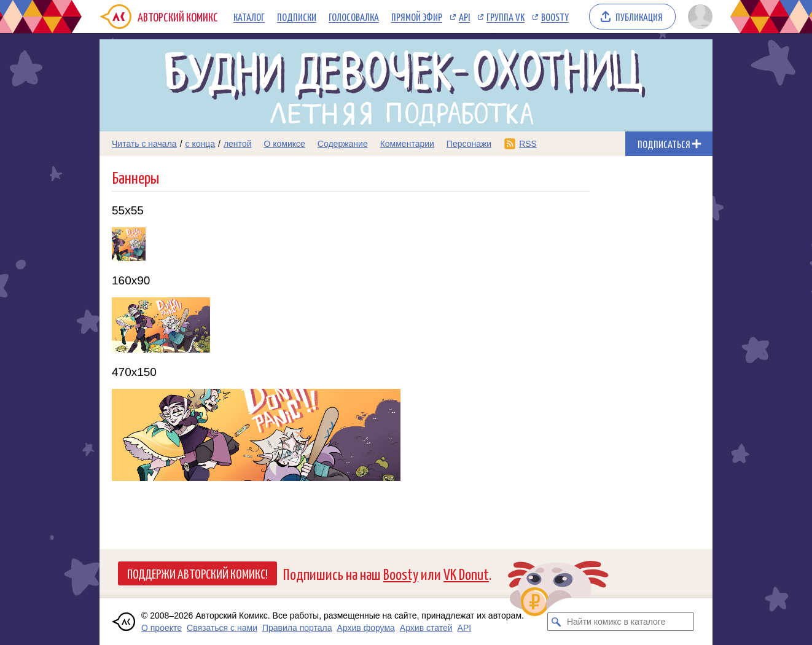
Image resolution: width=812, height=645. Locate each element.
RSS (528, 144)
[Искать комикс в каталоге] (556, 622)
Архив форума (366, 628)
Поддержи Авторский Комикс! (197, 573)
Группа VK (506, 17)
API (464, 17)
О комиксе (284, 144)
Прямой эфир (417, 17)
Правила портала (297, 628)
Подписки (297, 17)
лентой (238, 144)
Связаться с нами (222, 628)
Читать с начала (144, 144)
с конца (201, 144)
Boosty (555, 17)
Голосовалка (354, 17)
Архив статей (426, 628)
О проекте (162, 628)
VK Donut (466, 573)
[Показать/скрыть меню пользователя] (698, 17)
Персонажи (469, 144)
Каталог (249, 17)
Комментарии (407, 144)
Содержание (343, 144)
